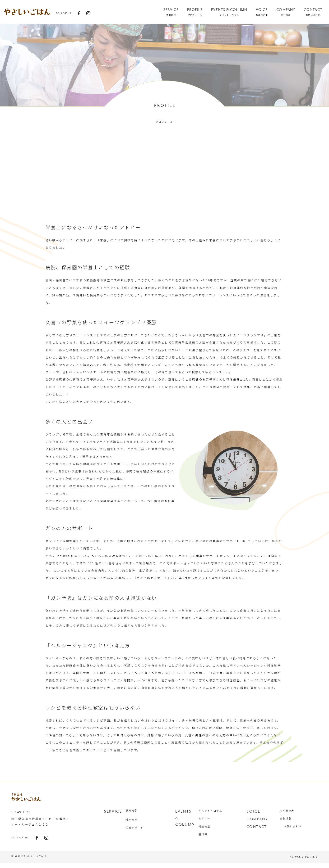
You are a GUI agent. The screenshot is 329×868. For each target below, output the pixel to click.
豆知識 (207, 838)
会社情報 (290, 819)
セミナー (209, 819)
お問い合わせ (293, 829)
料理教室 (136, 819)
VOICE (253, 811)
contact (257, 829)
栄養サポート (139, 829)
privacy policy (304, 862)
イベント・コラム (214, 810)
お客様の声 (291, 810)
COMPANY (257, 820)
